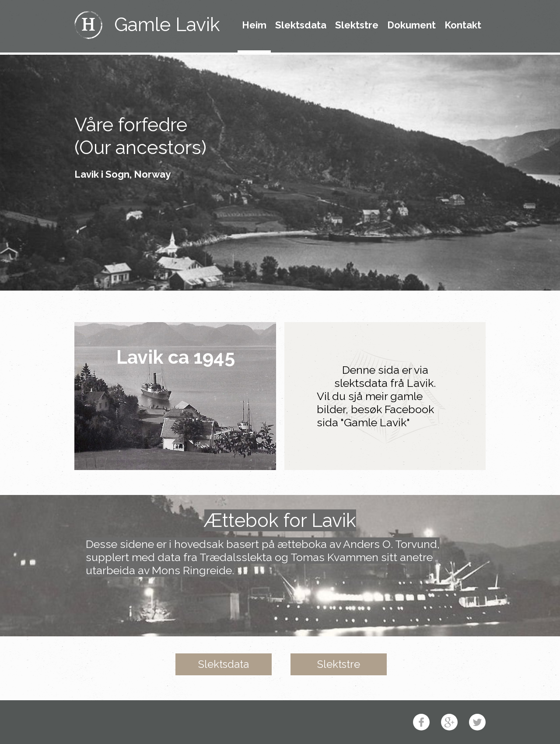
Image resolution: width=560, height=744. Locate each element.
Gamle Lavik (167, 25)
